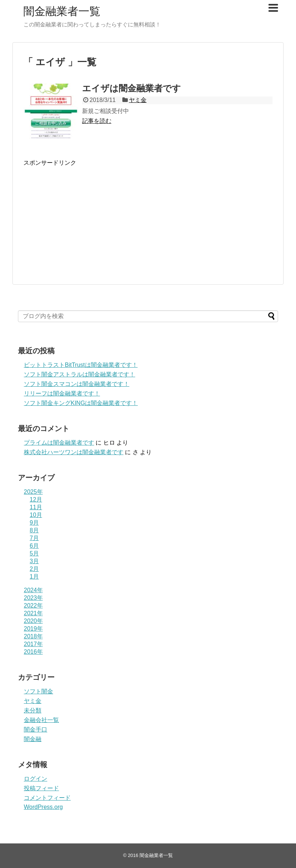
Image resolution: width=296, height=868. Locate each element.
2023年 (33, 598)
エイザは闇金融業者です (132, 88)
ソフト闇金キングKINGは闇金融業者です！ (81, 403)
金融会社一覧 (41, 720)
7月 (34, 538)
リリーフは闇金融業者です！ (62, 393)
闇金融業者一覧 (62, 11)
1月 (34, 577)
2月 (34, 569)
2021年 (33, 613)
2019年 (33, 629)
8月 (34, 530)
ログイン (36, 779)
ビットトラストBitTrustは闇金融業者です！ (81, 365)
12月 (36, 499)
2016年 (33, 652)
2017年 (33, 644)
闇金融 (33, 739)
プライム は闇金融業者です (59, 443)
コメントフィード (47, 798)
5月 (34, 553)
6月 (34, 546)
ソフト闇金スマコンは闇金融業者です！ (77, 384)
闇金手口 (36, 730)
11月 (36, 507)
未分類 (33, 710)
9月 (34, 523)
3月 (34, 561)
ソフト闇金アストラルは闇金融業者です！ (79, 374)
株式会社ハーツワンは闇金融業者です (74, 452)
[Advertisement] (85, 224)
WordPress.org (43, 807)
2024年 (33, 590)
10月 (36, 515)
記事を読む (97, 121)
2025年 (33, 492)
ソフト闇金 (38, 691)
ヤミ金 (138, 100)
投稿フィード (41, 788)
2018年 (33, 636)
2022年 (33, 606)
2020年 (33, 621)
